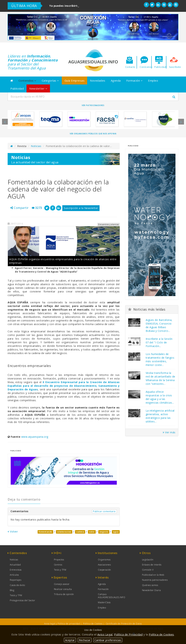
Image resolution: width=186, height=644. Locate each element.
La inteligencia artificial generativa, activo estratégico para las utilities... (160, 416)
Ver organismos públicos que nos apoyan (93, 134)
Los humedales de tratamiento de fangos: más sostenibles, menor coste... (160, 359)
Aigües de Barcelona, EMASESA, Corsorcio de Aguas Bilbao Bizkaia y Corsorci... (159, 325)
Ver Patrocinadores (93, 105)
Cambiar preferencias (108, 640)
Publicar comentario (104, 511)
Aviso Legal (105, 634)
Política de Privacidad (128, 634)
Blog (12, 590)
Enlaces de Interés (152, 565)
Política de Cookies (93, 624)
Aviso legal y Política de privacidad (62, 624)
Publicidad (17, 88)
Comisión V (148, 570)
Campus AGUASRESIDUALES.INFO (112, 596)
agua (116, 532)
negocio (104, 532)
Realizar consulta (63, 589)
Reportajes (16, 580)
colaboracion (64, 532)
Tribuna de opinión (64, 594)
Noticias (36, 146)
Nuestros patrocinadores (155, 580)
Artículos (14, 575)
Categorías (50, 80)
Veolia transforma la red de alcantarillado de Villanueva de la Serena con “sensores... (160, 378)
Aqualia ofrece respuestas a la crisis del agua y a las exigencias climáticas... (160, 397)
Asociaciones (104, 565)
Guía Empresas (75, 80)
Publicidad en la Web (153, 575)
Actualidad (15, 565)
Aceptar (70, 640)
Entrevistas (16, 570)
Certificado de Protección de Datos (124, 624)
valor (92, 532)
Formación (135, 80)
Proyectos (59, 560)
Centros (58, 565)
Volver (13, 531)
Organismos (104, 560)
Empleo (153, 80)
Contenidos (27, 80)
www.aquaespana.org (35, 437)
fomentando (45, 532)
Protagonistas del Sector (22, 600)
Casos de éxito (17, 585)
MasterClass (104, 602)
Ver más (169, 432)
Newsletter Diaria (151, 590)
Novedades (98, 80)
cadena (80, 532)
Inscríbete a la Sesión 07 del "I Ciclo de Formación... (159, 342)
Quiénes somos (150, 585)
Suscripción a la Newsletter (81, 208)
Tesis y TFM (16, 595)
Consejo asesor (62, 584)
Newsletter (38, 88)
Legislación (148, 560)
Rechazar (85, 640)
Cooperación (104, 570)
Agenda (116, 80)
